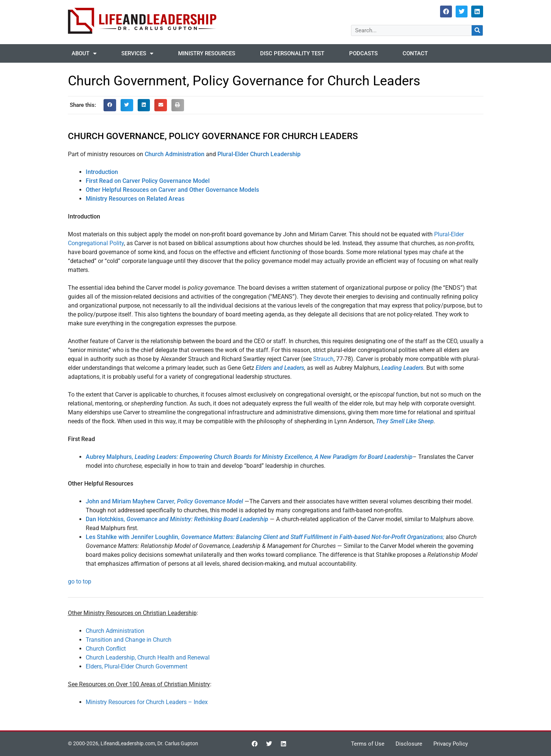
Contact (415, 53)
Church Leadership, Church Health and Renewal (148, 658)
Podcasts (363, 53)
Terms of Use (368, 744)
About (84, 54)
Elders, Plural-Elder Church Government (137, 666)
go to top (80, 581)
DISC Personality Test (292, 53)
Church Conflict (106, 649)
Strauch (323, 359)
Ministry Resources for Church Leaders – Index (147, 702)
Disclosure (409, 744)
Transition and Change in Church (129, 640)
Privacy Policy (451, 744)
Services (137, 54)
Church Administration (115, 631)
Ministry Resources (207, 53)
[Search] (477, 30)
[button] (110, 105)
